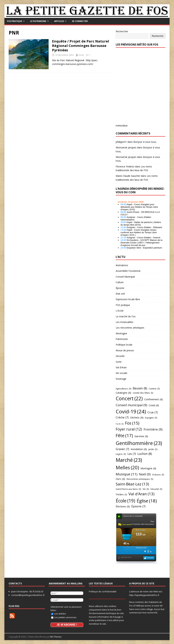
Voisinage (121, 379)
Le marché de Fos (126, 316)
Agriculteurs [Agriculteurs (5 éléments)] (123, 389)
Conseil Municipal (125, 277)
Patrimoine (122, 339)
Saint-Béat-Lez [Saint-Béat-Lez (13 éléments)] (132, 484)
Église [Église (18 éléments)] (147, 501)
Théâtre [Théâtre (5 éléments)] (121, 494)
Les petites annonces (64, 617)
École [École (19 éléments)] (125, 501)
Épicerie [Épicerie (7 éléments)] (138, 506)
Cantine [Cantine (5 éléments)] (154, 389)
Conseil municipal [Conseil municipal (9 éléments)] (131, 405)
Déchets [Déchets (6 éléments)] (137, 418)
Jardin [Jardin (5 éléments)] (153, 449)
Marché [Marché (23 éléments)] (129, 460)
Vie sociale (121, 373)
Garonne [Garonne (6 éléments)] (141, 436)
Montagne (121, 333)
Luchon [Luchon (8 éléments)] (145, 454)
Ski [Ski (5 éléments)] (146, 489)
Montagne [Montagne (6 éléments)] (148, 468)
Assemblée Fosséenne (128, 271)
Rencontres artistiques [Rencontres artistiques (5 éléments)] (140, 479)
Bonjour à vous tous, (145, 142)
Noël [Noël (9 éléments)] (145, 474)
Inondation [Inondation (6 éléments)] (139, 449)
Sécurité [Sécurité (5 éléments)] (156, 489)
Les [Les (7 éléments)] (132, 454)
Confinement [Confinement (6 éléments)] (154, 399)
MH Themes (56, 636)
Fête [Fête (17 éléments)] (124, 436)
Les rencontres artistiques (130, 328)
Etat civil (120, 294)
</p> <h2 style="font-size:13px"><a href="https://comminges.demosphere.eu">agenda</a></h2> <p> (141, 224)
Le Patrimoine (38, 21)
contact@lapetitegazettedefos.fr (28, 595)
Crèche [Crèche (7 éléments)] (122, 418)
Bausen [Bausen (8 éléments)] (140, 388)
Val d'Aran (121, 367)
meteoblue (122, 126)
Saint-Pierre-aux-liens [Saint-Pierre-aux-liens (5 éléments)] (128, 489)
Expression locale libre (128, 299)
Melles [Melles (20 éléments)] (127, 468)
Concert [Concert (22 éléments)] (129, 398)
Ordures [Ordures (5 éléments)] (158, 475)
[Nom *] (67, 593)
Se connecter (80, 21)
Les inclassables (125, 322)
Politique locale (124, 345)
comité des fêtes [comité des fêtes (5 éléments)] (143, 393)
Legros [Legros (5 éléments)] (121, 454)
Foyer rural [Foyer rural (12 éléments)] (129, 429)
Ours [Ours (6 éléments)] (120, 479)
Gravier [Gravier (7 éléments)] (122, 449)
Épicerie (120, 288)
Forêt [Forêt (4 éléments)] (120, 424)
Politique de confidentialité (103, 591)
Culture (120, 282)
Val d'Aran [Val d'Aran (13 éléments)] (141, 494)
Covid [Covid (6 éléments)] (154, 405)
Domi (81, 55)
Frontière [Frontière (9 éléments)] (153, 429)
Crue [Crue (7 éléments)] (153, 413)
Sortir (119, 362)
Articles (59, 21)
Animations (122, 265)
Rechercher (122, 31)
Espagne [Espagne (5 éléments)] (151, 418)
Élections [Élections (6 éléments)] (123, 506)
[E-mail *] (67, 599)
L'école (120, 311)
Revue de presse (125, 350)
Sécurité (120, 356)
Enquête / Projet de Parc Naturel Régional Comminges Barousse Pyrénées (81, 46)
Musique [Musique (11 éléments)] (127, 474)
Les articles (59, 613)
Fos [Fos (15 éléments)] (132, 423)
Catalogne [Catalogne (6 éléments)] (123, 393)
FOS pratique (15, 21)
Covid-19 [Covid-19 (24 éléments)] (131, 412)
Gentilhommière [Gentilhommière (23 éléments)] (139, 443)
